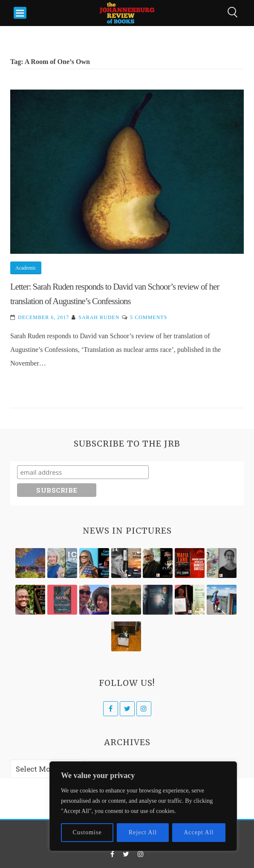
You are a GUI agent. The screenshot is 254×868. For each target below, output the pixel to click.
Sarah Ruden (99, 317)
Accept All (199, 832)
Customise (87, 832)
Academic (26, 268)
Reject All (143, 832)
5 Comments (149, 317)
